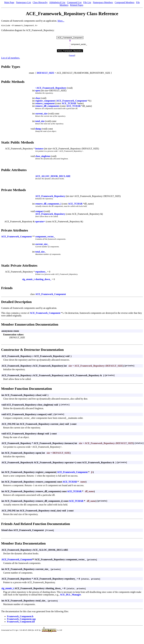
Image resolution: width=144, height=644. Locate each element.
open (38, 91)
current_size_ (42, 245)
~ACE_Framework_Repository (51, 88)
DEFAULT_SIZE (45, 73)
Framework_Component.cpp (21, 619)
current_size (41, 114)
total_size (40, 122)
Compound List (74, 2)
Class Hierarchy (40, 2)
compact (40, 212)
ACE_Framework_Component (72, 101)
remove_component (45, 104)
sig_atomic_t (28, 280)
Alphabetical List (57, 2)
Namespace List (23, 2)
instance (39, 149)
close (38, 99)
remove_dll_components (47, 106)
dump (38, 129)
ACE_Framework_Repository (50, 197)
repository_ (41, 272)
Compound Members (125, 2)
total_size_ (41, 252)
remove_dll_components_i (48, 204)
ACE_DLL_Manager (70, 595)
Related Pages (77, 5)
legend (72, 56)
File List (87, 2)
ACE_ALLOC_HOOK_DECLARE (53, 177)
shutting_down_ (43, 280)
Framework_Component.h (20, 617)
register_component (45, 101)
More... (61, 21)
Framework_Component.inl (21, 622)
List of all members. (11, 58)
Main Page (9, 2)
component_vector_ (45, 237)
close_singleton (43, 157)
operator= (40, 222)
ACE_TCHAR (69, 104)
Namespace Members (103, 2)
